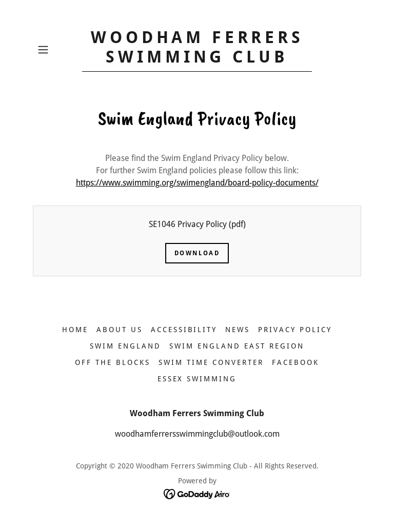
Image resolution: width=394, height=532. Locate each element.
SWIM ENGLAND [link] (125, 346)
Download (197, 253)
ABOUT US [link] (120, 330)
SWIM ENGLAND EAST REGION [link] (237, 346)
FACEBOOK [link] (295, 362)
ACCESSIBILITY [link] (184, 330)
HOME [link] (75, 330)
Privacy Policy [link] (295, 330)
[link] (197, 60)
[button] (57, 50)
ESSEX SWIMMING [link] (197, 379)
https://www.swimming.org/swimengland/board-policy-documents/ (197, 183)
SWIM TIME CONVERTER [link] (211, 362)
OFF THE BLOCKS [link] (113, 362)
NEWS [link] (238, 330)
